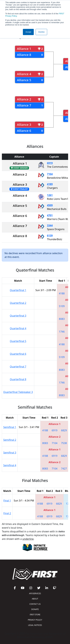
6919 (50, 163)
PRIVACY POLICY (35, 620)
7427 (64, 469)
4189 (50, 184)
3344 (50, 225)
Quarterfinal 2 (18, 303)
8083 (62, 319)
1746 (62, 332)
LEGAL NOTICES (35, 625)
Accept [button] (28, 32)
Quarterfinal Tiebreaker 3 (18, 392)
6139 (50, 236)
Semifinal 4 (10, 465)
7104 (50, 174)
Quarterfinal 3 (18, 316)
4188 (62, 293)
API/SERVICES (35, 593)
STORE (35, 615)
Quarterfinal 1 (18, 290)
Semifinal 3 (10, 453)
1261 (50, 195)
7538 (64, 443)
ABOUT (35, 599)
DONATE (35, 609)
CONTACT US (35, 604)
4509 (50, 205)
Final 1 (7, 501)
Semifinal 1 (10, 427)
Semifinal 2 (10, 440)
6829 (64, 430)
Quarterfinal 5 (18, 341)
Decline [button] (41, 32)
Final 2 (7, 513)
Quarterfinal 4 (18, 328)
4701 (50, 215)
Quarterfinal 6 (18, 354)
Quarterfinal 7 (18, 367)
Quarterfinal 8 (18, 379)
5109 (62, 306)
